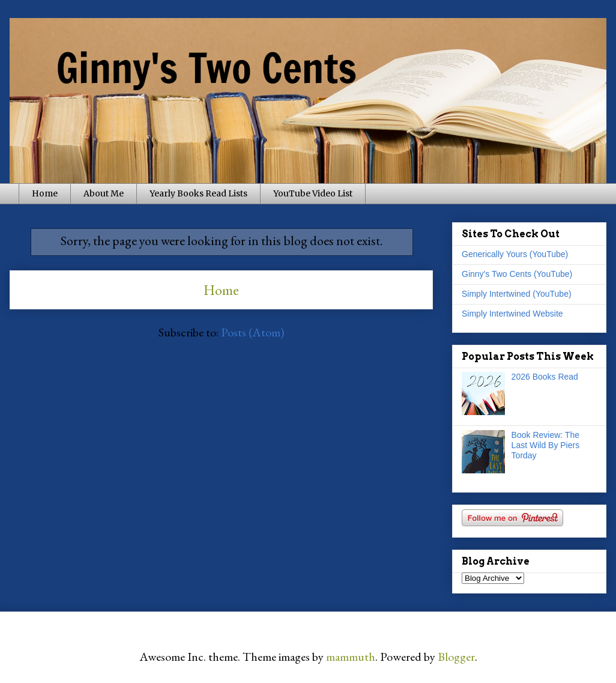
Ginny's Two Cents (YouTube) (517, 274)
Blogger (456, 657)
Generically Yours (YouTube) (515, 254)
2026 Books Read (545, 377)
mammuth (351, 657)
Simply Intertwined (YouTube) (517, 294)
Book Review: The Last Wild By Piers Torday (546, 445)
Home (45, 193)
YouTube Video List (313, 193)
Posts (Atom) (252, 332)
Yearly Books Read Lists (198, 193)
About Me (104, 193)
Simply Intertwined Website (512, 314)
